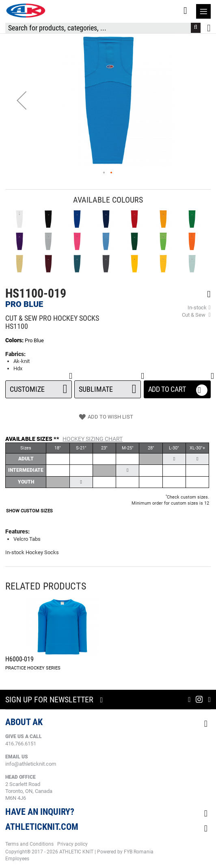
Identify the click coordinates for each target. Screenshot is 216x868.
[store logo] (26, 11)
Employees (17, 859)
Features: (17, 531)
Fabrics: (15, 354)
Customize (38, 387)
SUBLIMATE (107, 387)
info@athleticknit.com (31, 764)
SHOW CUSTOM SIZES (29, 511)
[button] (22, 100)
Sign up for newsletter (49, 700)
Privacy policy (72, 844)
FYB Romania (139, 852)
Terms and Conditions (29, 844)
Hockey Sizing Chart (93, 439)
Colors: (15, 340)
